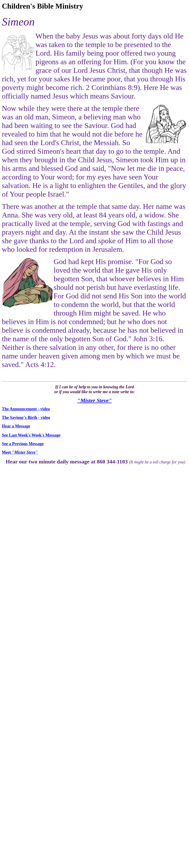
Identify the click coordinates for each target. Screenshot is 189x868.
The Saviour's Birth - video (26, 418)
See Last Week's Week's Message (31, 435)
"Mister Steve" (95, 400)
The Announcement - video (26, 409)
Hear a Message (16, 426)
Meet (20, 452)
